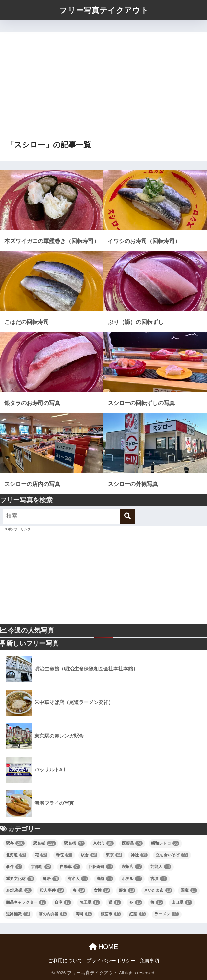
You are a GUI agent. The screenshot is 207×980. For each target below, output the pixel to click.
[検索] (127, 516)
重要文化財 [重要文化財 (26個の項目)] (20, 879)
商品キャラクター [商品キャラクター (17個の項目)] (26, 902)
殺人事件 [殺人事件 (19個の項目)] (52, 890)
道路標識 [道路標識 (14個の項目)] (18, 914)
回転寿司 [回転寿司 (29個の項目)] (101, 867)
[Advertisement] (103, 89)
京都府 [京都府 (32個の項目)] (41, 867)
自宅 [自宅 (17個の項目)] (63, 902)
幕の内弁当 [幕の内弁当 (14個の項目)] (53, 914)
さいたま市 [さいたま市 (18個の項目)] (158, 890)
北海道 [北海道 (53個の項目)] (16, 855)
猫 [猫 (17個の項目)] (115, 902)
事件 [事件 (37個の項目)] (14, 867)
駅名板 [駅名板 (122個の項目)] (45, 843)
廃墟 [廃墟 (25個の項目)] (105, 879)
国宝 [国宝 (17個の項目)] (189, 890)
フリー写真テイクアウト (104, 10)
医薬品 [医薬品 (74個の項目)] (132, 843)
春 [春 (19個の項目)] (79, 890)
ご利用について (65, 961)
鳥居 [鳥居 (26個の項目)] (51, 879)
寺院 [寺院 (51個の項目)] (64, 855)
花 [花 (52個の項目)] (41, 855)
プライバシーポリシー (111, 961)
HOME (104, 947)
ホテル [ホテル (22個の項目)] (132, 879)
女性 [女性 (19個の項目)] (102, 890)
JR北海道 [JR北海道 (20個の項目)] (19, 890)
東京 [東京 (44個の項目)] (114, 855)
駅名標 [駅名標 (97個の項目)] (74, 843)
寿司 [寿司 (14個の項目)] (84, 914)
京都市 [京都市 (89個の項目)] (103, 843)
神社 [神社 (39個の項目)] (139, 855)
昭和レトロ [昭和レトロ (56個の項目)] (165, 843)
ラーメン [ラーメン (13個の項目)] (167, 914)
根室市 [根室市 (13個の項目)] (111, 914)
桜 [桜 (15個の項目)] (157, 902)
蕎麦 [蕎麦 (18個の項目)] (127, 890)
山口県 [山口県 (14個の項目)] (182, 902)
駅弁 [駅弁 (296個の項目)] (15, 843)
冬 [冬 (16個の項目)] (136, 902)
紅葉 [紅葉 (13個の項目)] (138, 914)
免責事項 (149, 961)
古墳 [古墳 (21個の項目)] (159, 879)
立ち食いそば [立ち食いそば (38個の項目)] (172, 855)
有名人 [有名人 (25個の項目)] (78, 879)
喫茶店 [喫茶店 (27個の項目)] (132, 867)
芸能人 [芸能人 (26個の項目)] (161, 867)
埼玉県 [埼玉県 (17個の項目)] (90, 902)
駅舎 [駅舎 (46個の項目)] (89, 855)
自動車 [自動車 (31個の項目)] (70, 867)
